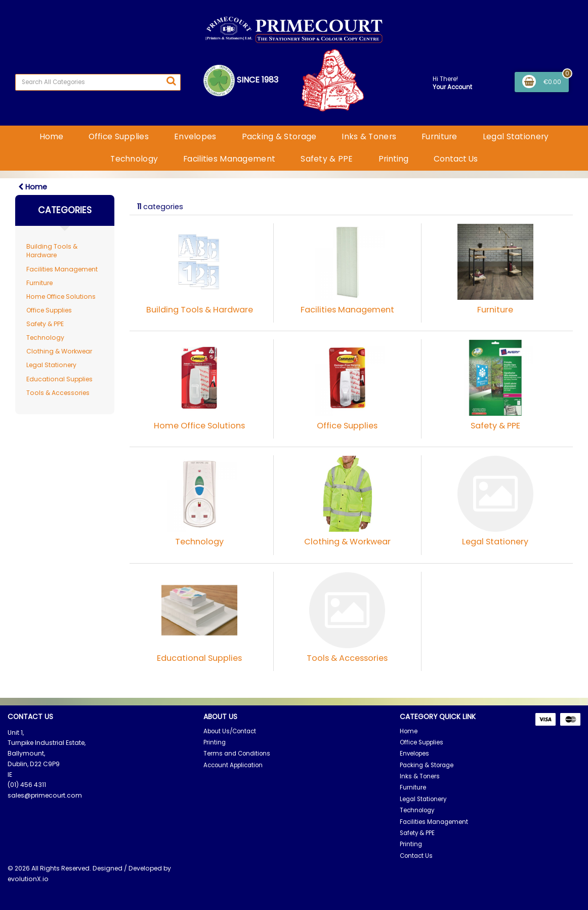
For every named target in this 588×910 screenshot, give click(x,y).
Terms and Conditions (237, 754)
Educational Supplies (59, 379)
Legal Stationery (516, 136)
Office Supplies (119, 136)
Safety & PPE (327, 159)
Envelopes (195, 136)
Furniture (439, 136)
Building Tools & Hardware (52, 251)
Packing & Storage (279, 136)
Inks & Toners (369, 136)
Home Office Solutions (61, 296)
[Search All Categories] (98, 82)
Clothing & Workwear (59, 351)
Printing (393, 159)
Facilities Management (229, 159)
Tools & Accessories (58, 393)
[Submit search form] (171, 81)
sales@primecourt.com (45, 795)
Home (51, 136)
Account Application (233, 765)
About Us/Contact (230, 731)
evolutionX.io (28, 879)
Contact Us (456, 159)
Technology (134, 159)
